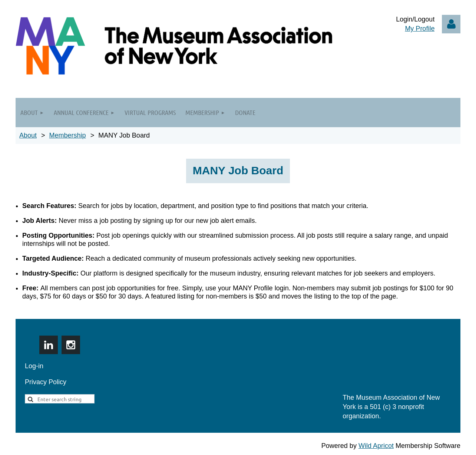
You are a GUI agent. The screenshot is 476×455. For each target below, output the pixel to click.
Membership (68, 135)
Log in (451, 24)
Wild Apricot (376, 446)
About (28, 135)
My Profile (420, 29)
